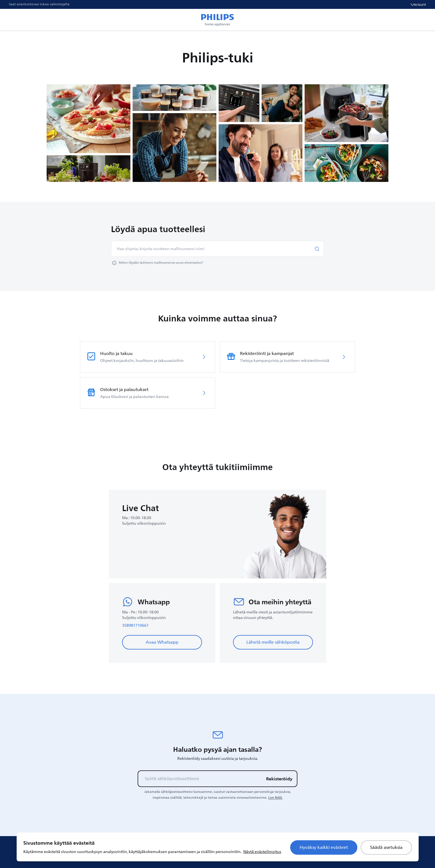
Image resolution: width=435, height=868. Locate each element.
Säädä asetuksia (386, 847)
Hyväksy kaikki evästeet (324, 847)
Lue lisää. (275, 798)
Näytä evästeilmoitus (262, 852)
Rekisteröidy (279, 779)
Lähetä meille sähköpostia (273, 642)
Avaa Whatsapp (162, 642)
